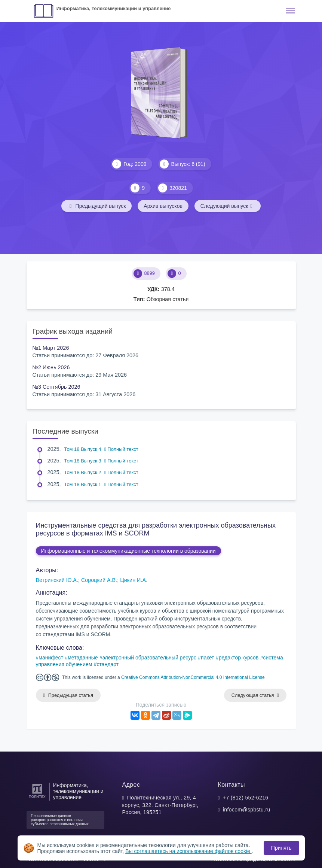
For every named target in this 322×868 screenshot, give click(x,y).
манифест (51, 658)
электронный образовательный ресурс (149, 658)
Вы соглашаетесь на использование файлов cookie (188, 851)
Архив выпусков (163, 206)
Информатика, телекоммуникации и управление (114, 8)
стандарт (108, 664)
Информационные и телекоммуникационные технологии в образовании (128, 551)
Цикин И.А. (134, 580)
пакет (207, 658)
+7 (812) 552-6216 (246, 798)
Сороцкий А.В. (99, 580)
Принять (281, 848)
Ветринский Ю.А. (57, 580)
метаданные (83, 658)
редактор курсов (239, 658)
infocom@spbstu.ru (247, 810)
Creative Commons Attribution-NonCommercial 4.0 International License (193, 677)
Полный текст (121, 449)
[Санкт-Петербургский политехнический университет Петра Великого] (37, 798)
